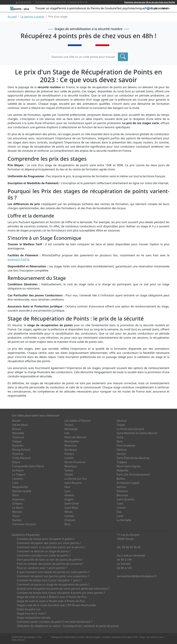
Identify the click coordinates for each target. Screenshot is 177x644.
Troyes (121, 425)
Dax (119, 512)
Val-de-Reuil (20, 425)
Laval (120, 516)
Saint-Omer (72, 503)
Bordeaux (71, 450)
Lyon (68, 491)
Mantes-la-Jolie (22, 491)
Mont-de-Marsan (75, 437)
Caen (120, 503)
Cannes (69, 516)
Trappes (122, 462)
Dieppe (17, 441)
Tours (16, 516)
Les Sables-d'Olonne (78, 421)
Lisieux (121, 508)
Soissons (122, 491)
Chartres (18, 454)
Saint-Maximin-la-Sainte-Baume (137, 433)
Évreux (17, 429)
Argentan (18, 499)
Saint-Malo (71, 508)
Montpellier (72, 441)
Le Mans (18, 508)
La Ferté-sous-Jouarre (130, 429)
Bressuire (71, 446)
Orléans (17, 503)
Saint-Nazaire (73, 483)
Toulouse (18, 437)
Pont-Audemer (126, 446)
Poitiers (69, 454)
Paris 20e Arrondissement (133, 474)
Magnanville (20, 487)
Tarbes (69, 470)
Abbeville (122, 470)
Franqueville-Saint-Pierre (28, 466)
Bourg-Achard (21, 450)
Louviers (18, 479)
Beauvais (122, 495)
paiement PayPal (18, 259)
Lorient (69, 458)
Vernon (121, 454)
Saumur (122, 421)
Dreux (16, 462)
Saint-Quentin (125, 499)
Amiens (69, 495)
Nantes (17, 520)
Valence (122, 450)
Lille (67, 433)
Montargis (71, 429)
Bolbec (121, 479)
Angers (69, 499)
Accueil (12, 17)
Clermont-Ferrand (24, 524)
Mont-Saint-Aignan (129, 466)
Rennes (17, 512)
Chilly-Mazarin (21, 458)
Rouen (16, 421)
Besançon (71, 466)
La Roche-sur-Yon (76, 479)
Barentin (18, 446)
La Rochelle (124, 520)
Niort (16, 495)
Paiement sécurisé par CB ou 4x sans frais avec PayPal (150, 2)
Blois (68, 524)
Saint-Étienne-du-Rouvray (133, 458)
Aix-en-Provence (75, 462)
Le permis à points (32, 17)
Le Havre (18, 470)
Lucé (15, 483)
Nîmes (69, 512)
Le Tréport (19, 474)
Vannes (121, 487)
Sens (120, 441)
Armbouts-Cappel (128, 483)
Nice (67, 487)
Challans (70, 520)
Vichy (120, 437)
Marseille (18, 433)
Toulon (69, 425)
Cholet (69, 474)
